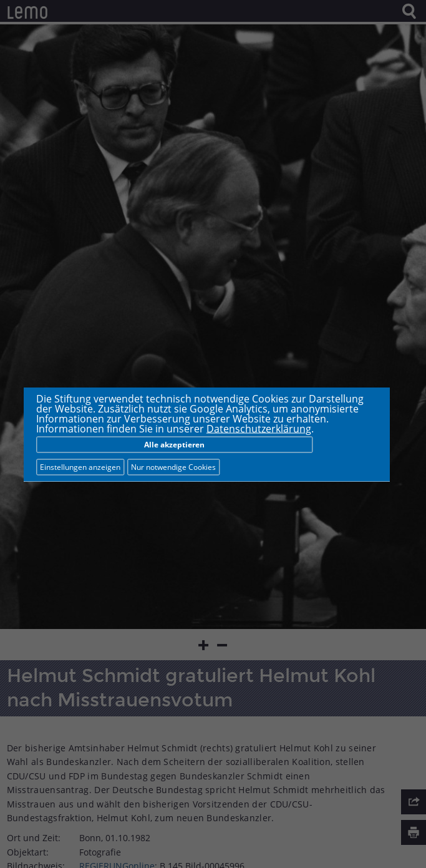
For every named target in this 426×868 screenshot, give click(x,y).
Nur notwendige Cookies (173, 466)
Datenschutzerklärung (259, 428)
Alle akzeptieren (174, 444)
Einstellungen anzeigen (80, 466)
